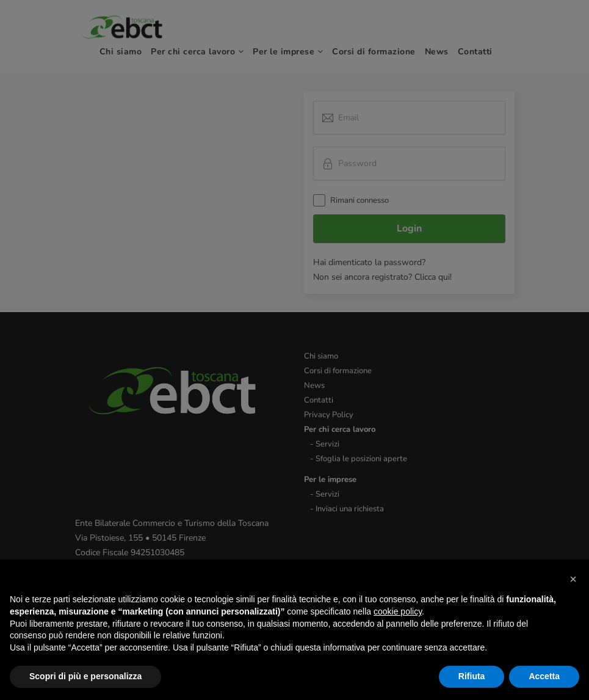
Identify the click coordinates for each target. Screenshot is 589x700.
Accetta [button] (544, 676)
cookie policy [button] (398, 611)
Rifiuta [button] (472, 676)
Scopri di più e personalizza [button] (85, 676)
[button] (573, 579)
